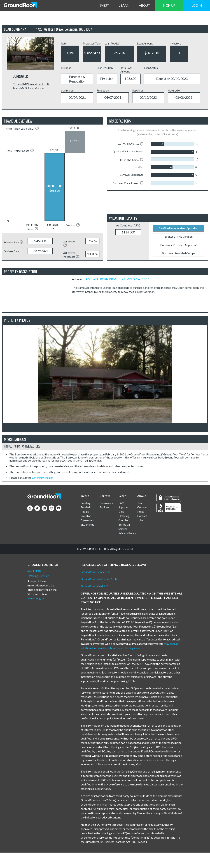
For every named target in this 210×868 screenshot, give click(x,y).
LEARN (124, 5)
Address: (79, 279)
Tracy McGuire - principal (28, 88)
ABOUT (144, 5)
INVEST (103, 5)
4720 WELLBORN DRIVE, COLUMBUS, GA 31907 (117, 279)
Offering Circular (43, 478)
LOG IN (197, 5)
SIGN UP (169, 5)
